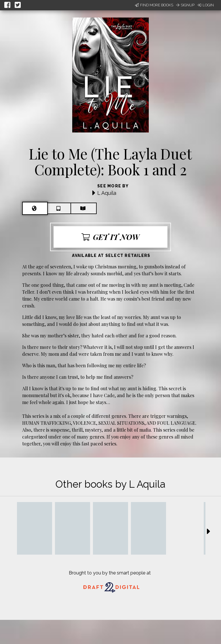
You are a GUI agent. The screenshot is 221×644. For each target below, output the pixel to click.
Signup (185, 5)
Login (206, 5)
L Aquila (107, 193)
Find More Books (154, 5)
